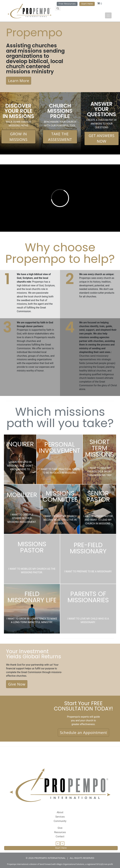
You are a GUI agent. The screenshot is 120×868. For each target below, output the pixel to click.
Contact (60, 836)
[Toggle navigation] (108, 15)
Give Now (17, 684)
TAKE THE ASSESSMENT (60, 137)
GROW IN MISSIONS (18, 137)
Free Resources (67, 4)
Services (60, 817)
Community (60, 821)
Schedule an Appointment (83, 732)
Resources (60, 832)
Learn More (19, 81)
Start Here (87, 4)
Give (60, 828)
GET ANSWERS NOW (102, 138)
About (60, 812)
